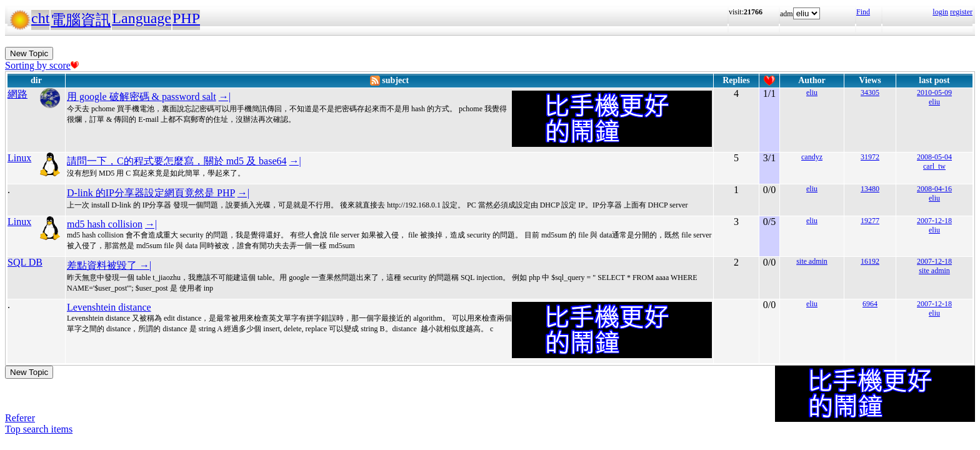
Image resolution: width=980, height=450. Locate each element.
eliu (812, 92)
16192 (870, 261)
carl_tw (934, 166)
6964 (870, 304)
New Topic (29, 53)
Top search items (39, 429)
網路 (17, 94)
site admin (812, 261)
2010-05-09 (934, 92)
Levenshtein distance (109, 307)
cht (40, 18)
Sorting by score (42, 65)
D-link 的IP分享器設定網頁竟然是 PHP (151, 193)
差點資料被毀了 (103, 265)
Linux (19, 158)
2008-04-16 (934, 189)
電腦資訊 (81, 20)
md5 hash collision (105, 224)
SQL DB (25, 262)
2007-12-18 (934, 221)
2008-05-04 (934, 157)
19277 (870, 221)
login (940, 12)
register (961, 12)
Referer (20, 418)
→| (225, 97)
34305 (870, 92)
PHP (186, 18)
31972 (870, 157)
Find (863, 12)
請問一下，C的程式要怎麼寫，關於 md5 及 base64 (177, 161)
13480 (870, 189)
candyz (812, 157)
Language (142, 18)
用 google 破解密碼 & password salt (142, 97)
